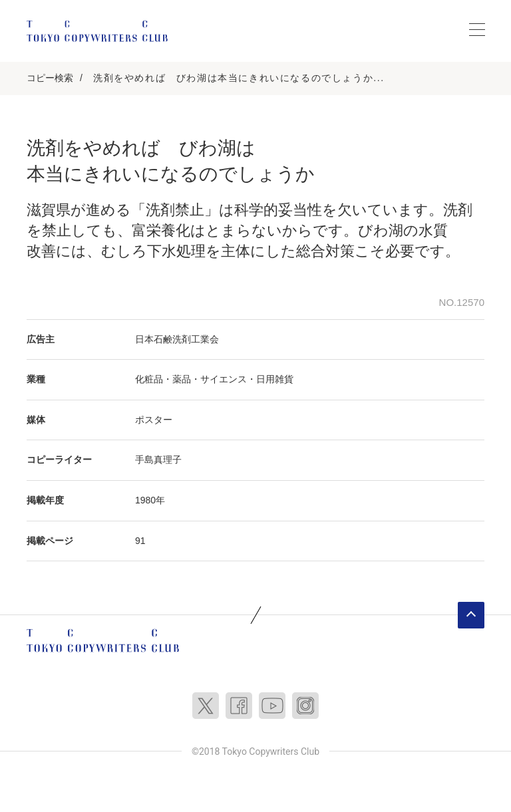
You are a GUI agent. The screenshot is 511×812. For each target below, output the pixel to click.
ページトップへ (471, 615)
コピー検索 (50, 78)
